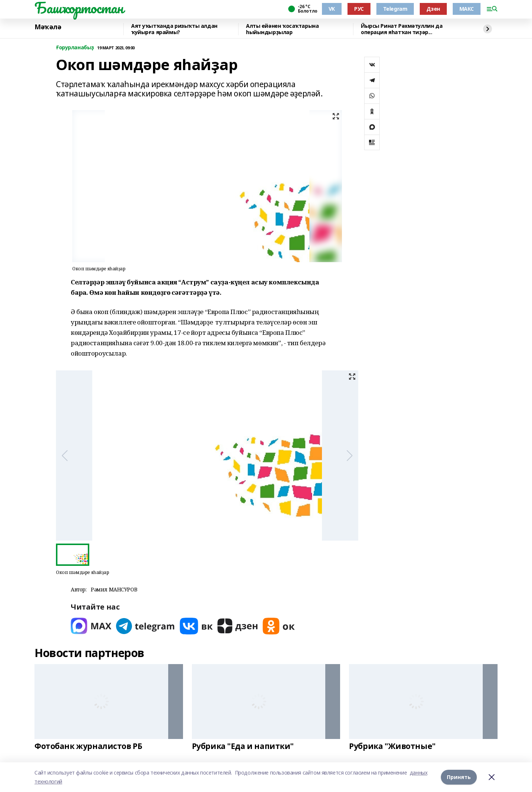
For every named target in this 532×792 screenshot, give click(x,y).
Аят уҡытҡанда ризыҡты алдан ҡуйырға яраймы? (174, 29)
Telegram (395, 9)
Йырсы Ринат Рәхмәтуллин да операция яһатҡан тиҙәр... (402, 29)
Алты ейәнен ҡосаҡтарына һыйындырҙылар (282, 29)
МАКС (467, 9)
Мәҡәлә (48, 27)
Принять (459, 777)
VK (332, 9)
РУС (359, 9)
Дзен (433, 9)
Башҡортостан (79, 8)
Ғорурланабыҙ (75, 48)
